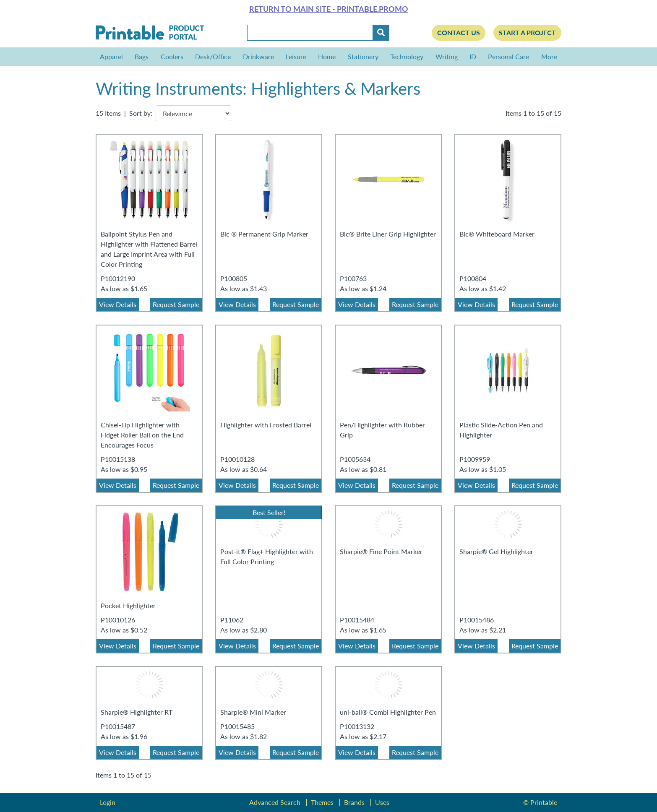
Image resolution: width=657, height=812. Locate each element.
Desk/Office (213, 56)
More (547, 56)
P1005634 (355, 459)
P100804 (473, 278)
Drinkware (258, 56)
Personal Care (508, 56)
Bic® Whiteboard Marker (497, 234)
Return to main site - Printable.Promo (329, 9)
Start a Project (527, 33)
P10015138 (118, 459)
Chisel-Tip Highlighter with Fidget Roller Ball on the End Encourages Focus (142, 435)
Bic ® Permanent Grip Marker (264, 234)
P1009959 (475, 459)
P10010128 (237, 459)
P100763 (353, 278)
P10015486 (477, 620)
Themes (322, 802)
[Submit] (381, 33)
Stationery (363, 56)
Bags (142, 56)
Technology (407, 56)
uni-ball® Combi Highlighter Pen (388, 712)
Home (327, 56)
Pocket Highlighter (128, 605)
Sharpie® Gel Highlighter (496, 551)
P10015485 (237, 726)
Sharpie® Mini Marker (253, 712)
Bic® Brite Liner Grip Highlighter (388, 234)
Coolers (172, 56)
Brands (354, 802)
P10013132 (357, 726)
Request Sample (176, 304)
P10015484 (357, 620)
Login (108, 802)
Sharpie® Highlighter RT (137, 712)
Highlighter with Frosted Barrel (266, 425)
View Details (118, 304)
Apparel (111, 56)
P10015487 (118, 726)
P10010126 (118, 620)
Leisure (296, 56)
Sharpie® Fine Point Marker (381, 551)
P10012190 (118, 278)
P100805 (234, 278)
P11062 (232, 620)
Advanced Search (275, 802)
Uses (382, 802)
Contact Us (459, 33)
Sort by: (141, 113)
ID (473, 56)
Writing (447, 56)
